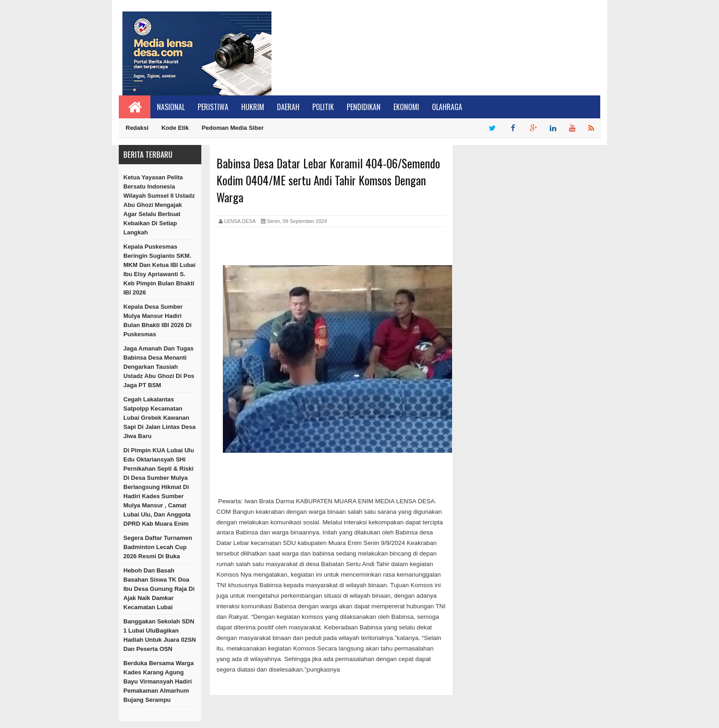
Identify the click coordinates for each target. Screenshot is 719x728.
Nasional (171, 107)
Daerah (288, 107)
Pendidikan (364, 107)
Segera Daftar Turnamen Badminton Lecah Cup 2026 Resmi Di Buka (158, 547)
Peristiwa (213, 107)
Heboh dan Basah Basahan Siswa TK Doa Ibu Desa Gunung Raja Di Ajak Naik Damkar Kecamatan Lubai (159, 589)
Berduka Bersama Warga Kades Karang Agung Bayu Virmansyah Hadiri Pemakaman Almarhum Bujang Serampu (158, 681)
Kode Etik (175, 128)
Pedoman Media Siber (233, 128)
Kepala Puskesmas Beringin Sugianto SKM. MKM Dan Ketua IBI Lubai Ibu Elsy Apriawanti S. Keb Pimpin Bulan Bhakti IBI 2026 (159, 270)
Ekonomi (406, 107)
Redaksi (137, 128)
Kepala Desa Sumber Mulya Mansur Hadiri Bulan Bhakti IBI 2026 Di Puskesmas (158, 320)
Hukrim (253, 107)
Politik (323, 107)
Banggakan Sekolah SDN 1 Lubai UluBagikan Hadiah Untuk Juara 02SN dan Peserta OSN (160, 635)
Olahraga (447, 107)
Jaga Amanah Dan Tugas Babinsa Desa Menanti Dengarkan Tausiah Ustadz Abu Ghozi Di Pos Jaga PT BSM (159, 367)
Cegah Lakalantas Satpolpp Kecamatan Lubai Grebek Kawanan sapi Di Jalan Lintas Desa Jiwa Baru (160, 418)
